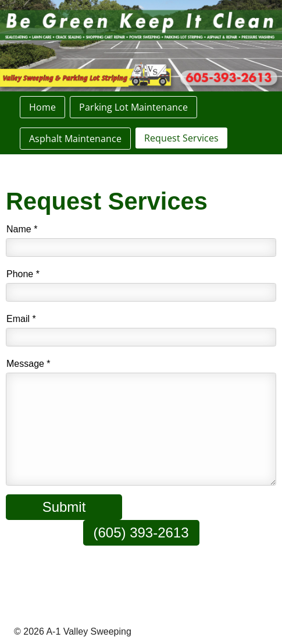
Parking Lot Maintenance (133, 107)
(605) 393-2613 (141, 532)
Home (42, 107)
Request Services (181, 138)
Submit (64, 507)
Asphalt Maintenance (75, 139)
